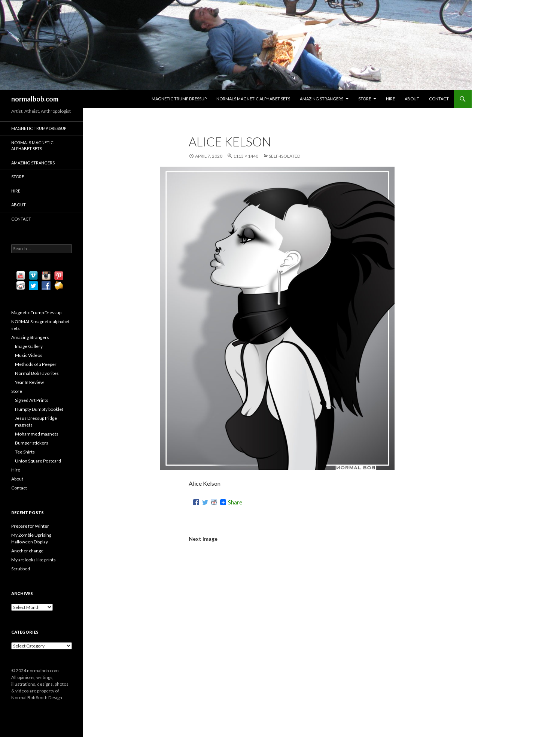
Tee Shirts (25, 452)
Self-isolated (284, 156)
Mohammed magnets (37, 434)
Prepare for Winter (30, 526)
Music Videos (29, 355)
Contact (439, 99)
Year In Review (29, 382)
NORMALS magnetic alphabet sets (253, 99)
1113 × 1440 (246, 156)
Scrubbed (21, 569)
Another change (27, 551)
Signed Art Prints (32, 400)
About (412, 99)
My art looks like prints (34, 560)
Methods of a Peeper (36, 364)
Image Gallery (29, 346)
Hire (390, 99)
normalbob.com (35, 99)
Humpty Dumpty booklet (39, 409)
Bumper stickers (32, 443)
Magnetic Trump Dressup (179, 99)
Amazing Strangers (322, 99)
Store (365, 99)
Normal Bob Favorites (37, 373)
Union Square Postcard (38, 461)
